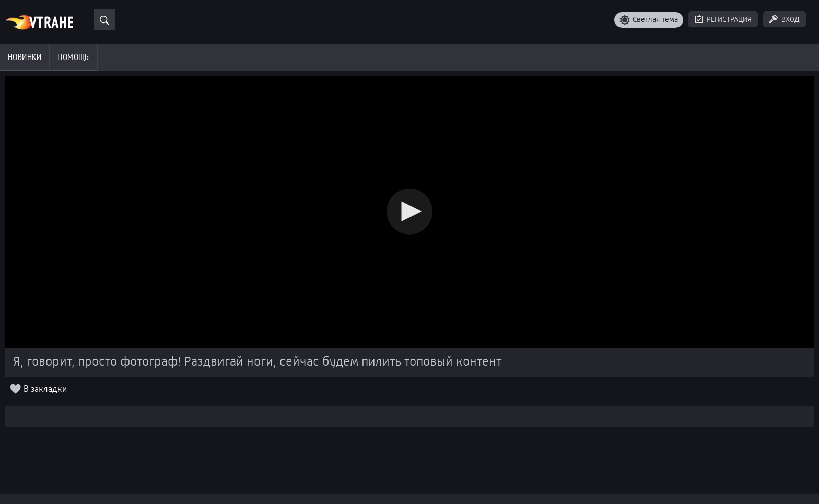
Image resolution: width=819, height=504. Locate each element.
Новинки (25, 57)
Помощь (73, 57)
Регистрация (729, 19)
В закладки (45, 389)
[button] (409, 212)
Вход (791, 19)
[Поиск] (104, 20)
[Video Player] (410, 212)
